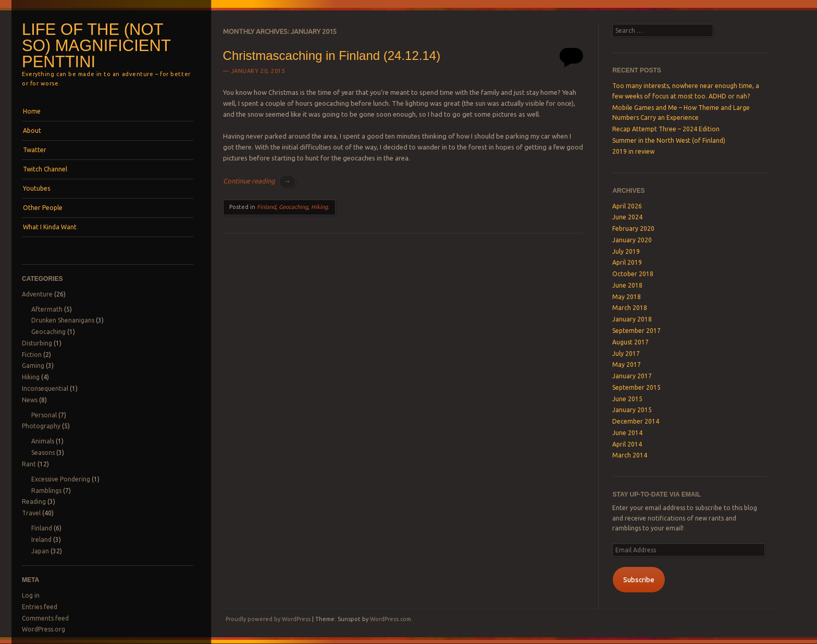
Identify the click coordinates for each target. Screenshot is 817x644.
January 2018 (632, 319)
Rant (29, 464)
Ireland (41, 540)
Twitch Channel (45, 169)
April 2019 (627, 262)
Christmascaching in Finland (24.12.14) (332, 55)
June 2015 (627, 399)
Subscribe (639, 579)
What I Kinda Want (50, 227)
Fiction (32, 355)
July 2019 (626, 251)
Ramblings (46, 491)
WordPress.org (44, 629)
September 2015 (636, 387)
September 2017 (636, 331)
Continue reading (259, 181)
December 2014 (636, 421)
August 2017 (630, 342)
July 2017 (626, 354)
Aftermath (47, 309)
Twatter (35, 150)
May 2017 (627, 364)
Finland (42, 528)
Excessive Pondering (61, 479)
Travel (31, 513)
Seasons (43, 453)
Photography (41, 426)
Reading (34, 501)
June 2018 (627, 285)
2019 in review (633, 151)
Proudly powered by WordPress (268, 619)
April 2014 (627, 444)
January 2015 (632, 410)
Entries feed (40, 607)
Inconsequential (45, 388)
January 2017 (632, 376)
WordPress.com (391, 619)
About (32, 131)
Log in (31, 595)
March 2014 (630, 455)
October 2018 (633, 274)
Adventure (37, 294)
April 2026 (627, 206)
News (30, 400)
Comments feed (45, 618)
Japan (40, 551)
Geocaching (48, 332)
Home (32, 111)
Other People (43, 208)
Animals (43, 441)
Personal (44, 415)
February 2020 (633, 228)
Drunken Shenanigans (63, 320)
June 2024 (627, 217)
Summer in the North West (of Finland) (669, 140)
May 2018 (627, 297)
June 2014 (627, 433)
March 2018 (630, 308)
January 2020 (632, 240)
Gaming (33, 366)
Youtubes (36, 188)
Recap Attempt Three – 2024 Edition (666, 129)
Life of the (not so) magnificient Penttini (96, 46)
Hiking (31, 377)
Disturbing (37, 343)
